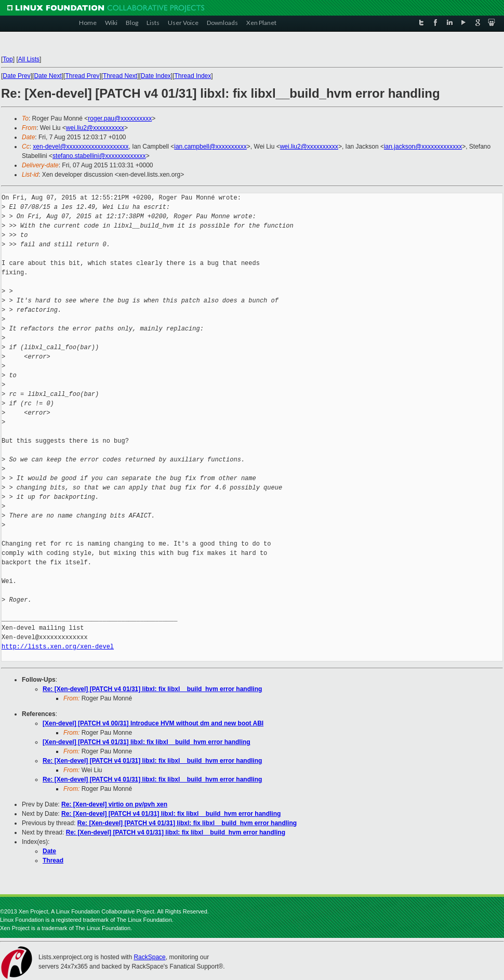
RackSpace (149, 957)
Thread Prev (82, 76)
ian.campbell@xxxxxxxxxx (210, 147)
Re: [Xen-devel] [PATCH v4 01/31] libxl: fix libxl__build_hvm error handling (152, 689)
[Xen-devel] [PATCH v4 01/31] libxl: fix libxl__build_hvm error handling (147, 742)
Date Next (48, 76)
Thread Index (193, 76)
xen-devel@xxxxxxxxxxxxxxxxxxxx (81, 147)
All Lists (29, 59)
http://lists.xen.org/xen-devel (58, 647)
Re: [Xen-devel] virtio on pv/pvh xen (114, 804)
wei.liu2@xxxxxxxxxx (95, 128)
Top (8, 59)
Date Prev (16, 76)
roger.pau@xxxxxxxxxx (120, 118)
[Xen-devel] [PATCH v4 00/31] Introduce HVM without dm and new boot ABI (153, 723)
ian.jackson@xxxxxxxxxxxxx (423, 147)
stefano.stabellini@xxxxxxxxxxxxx (99, 156)
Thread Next (120, 76)
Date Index (156, 76)
